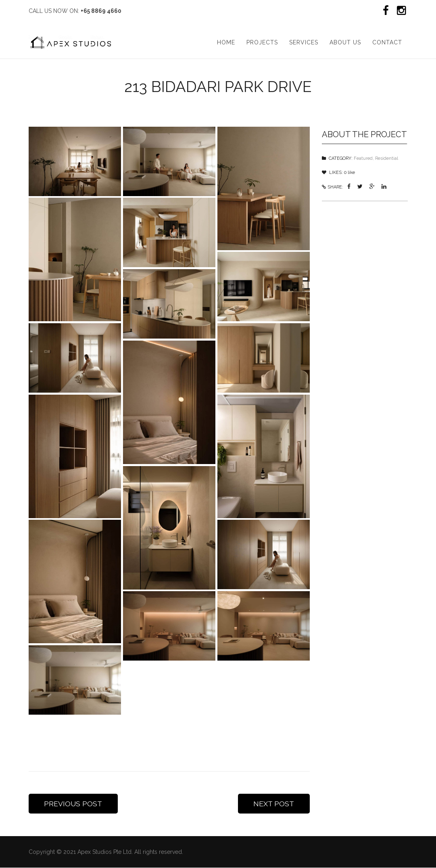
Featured (363, 158)
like (349, 172)
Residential (387, 158)
